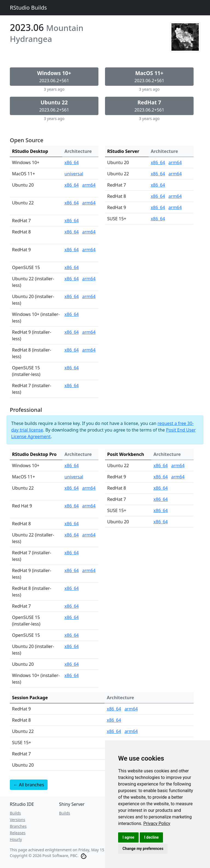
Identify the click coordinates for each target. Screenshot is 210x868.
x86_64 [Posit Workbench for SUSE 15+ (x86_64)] (161, 510)
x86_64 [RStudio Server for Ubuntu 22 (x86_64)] (158, 174)
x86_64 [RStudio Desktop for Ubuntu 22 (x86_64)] (72, 203)
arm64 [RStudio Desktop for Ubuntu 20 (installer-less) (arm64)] (89, 296)
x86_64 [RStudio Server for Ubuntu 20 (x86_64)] (158, 162)
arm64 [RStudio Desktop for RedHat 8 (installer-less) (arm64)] (89, 350)
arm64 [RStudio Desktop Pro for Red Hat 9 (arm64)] (89, 506)
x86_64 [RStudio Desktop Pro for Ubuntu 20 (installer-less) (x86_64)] (72, 646)
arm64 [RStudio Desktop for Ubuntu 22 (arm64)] (89, 203)
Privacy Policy (157, 823)
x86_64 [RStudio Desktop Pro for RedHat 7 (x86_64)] (72, 606)
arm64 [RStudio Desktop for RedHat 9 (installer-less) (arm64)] (89, 332)
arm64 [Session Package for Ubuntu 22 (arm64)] (131, 731)
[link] (157, 823)
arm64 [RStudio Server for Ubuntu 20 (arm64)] (175, 162)
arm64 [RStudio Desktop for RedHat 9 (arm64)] (89, 250)
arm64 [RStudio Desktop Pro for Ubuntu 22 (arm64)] (89, 488)
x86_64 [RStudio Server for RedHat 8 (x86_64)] (158, 196)
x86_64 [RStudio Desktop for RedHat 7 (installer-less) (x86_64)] (72, 386)
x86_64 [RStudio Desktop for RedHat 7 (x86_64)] (72, 221)
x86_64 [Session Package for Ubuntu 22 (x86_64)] (114, 731)
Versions (17, 820)
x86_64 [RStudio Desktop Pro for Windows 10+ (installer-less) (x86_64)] (72, 675)
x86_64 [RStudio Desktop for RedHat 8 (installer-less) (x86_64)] (72, 350)
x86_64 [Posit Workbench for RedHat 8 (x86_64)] (161, 488)
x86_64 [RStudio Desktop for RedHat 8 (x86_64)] (72, 232)
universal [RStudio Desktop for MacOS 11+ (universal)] (74, 174)
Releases (18, 833)
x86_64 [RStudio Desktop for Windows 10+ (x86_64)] (72, 162)
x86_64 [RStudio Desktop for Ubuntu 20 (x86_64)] (72, 185)
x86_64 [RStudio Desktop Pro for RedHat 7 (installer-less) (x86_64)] (72, 553)
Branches (18, 826)
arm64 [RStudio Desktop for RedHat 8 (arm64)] (89, 232)
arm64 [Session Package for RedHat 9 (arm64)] (131, 709)
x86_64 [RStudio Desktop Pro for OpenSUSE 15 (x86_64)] (72, 635)
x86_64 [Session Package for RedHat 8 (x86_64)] (114, 720)
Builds (15, 813)
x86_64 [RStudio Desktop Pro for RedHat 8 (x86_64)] (72, 524)
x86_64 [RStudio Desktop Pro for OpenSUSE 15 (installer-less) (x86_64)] (72, 617)
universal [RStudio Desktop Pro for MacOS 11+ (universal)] (74, 477)
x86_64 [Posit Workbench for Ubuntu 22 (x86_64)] (161, 466)
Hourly (16, 839)
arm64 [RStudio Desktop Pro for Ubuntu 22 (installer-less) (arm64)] (89, 535)
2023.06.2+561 (54, 76)
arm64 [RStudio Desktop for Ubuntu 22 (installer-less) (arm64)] (89, 279)
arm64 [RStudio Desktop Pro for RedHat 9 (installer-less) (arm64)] (89, 570)
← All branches (29, 785)
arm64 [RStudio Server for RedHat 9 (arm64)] (175, 207)
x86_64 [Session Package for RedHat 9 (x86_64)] (114, 709)
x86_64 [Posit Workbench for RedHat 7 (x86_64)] (161, 499)
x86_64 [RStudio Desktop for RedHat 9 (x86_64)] (72, 250)
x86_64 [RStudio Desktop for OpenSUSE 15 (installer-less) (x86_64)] (72, 368)
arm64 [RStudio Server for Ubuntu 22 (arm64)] (175, 174)
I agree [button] (128, 837)
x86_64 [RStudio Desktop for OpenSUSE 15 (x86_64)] (72, 267)
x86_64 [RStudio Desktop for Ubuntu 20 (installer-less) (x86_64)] (72, 296)
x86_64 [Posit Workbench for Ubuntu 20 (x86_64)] (161, 522)
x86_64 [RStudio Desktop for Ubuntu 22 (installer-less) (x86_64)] (72, 279)
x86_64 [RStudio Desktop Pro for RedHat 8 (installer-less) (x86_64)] (72, 588)
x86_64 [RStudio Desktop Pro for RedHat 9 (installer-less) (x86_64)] (72, 570)
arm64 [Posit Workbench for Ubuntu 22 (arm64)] (178, 466)
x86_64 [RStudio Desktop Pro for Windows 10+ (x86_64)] (72, 466)
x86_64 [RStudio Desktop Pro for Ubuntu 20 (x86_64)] (72, 664)
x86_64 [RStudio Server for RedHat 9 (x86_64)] (158, 207)
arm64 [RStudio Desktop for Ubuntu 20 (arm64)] (89, 185)
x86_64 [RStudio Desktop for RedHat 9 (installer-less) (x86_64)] (72, 332)
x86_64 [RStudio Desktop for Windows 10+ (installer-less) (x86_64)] (72, 314)
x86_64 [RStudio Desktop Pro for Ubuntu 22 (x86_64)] (72, 488)
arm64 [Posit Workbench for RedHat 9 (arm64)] (178, 477)
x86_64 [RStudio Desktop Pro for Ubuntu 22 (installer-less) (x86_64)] (72, 535)
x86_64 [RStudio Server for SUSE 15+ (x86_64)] (158, 219)
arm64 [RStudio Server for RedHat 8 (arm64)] (175, 196)
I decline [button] (151, 837)
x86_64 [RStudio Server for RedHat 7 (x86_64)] (158, 185)
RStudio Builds (28, 8)
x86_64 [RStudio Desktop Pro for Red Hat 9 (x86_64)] (72, 506)
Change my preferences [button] (143, 849)
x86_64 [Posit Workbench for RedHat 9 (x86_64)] (161, 477)
